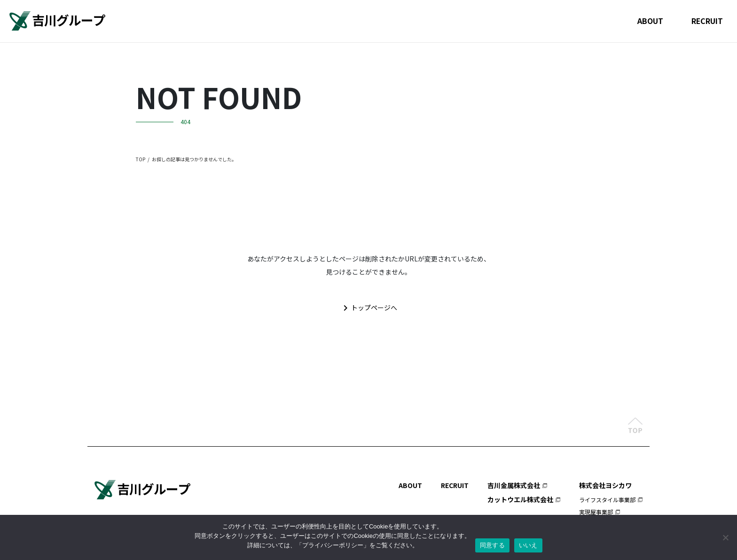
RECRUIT (707, 21)
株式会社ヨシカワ (605, 485)
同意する (492, 545)
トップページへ (368, 308)
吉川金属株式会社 (514, 485)
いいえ (528, 545)
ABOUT (649, 21)
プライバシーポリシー (333, 545)
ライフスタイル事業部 (607, 499)
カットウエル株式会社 (520, 499)
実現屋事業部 (596, 511)
